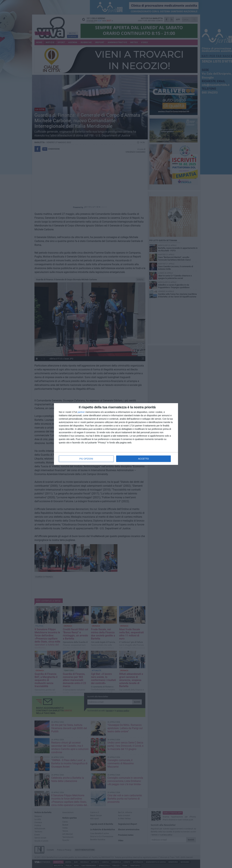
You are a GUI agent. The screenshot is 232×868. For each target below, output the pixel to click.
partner (81, 412)
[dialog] (116, 434)
